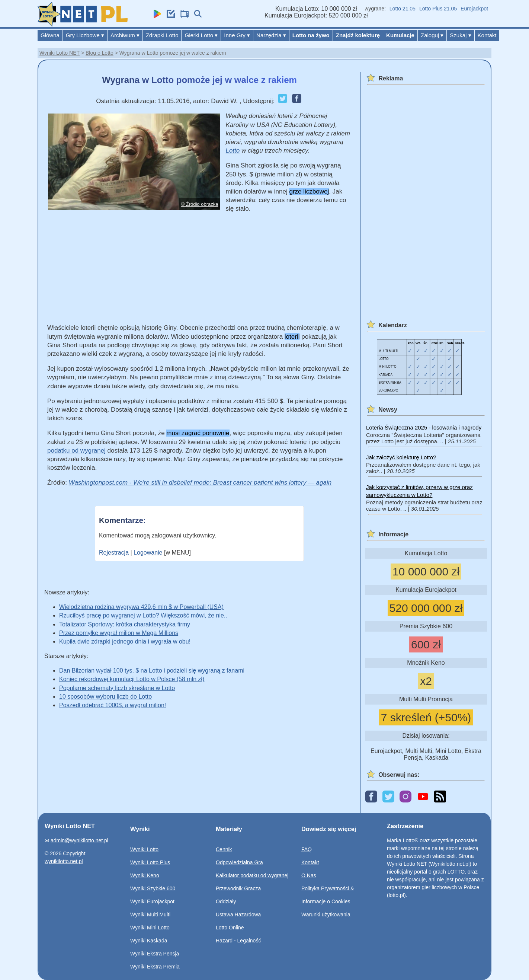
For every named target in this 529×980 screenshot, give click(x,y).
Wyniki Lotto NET (60, 53)
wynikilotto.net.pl (64, 861)
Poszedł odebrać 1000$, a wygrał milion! (113, 705)
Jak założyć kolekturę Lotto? (401, 457)
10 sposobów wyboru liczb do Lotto (105, 697)
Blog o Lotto (100, 53)
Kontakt (487, 35)
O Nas (309, 875)
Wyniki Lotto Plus (150, 862)
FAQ (307, 849)
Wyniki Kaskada (149, 941)
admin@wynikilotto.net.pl (79, 840)
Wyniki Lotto (144, 849)
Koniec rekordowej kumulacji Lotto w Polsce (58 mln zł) (132, 679)
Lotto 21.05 (406, 9)
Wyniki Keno (145, 875)
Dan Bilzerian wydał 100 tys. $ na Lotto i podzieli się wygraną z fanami (152, 671)
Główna (50, 35)
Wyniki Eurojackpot (152, 901)
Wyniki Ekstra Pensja (155, 954)
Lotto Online (230, 928)
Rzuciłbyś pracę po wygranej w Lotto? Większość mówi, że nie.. (143, 615)
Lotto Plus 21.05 (442, 9)
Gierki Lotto (201, 35)
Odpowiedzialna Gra (239, 862)
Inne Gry (237, 35)
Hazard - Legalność (238, 941)
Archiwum (125, 35)
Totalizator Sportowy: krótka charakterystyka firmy (125, 624)
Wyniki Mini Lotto (150, 928)
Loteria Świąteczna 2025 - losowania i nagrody (424, 427)
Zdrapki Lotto (162, 35)
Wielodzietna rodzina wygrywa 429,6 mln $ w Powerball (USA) (141, 607)
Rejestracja (114, 553)
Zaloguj (432, 35)
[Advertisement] (199, 271)
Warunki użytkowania (326, 914)
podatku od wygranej (76, 451)
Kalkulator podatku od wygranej (252, 875)
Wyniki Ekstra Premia (155, 967)
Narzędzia (271, 35)
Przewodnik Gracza (238, 888)
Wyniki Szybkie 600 (153, 888)
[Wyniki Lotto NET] (83, 25)
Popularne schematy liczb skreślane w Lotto (117, 688)
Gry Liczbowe (85, 35)
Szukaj (460, 35)
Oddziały (226, 901)
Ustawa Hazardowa (238, 914)
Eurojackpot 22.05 (485, 9)
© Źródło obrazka (200, 204)
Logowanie (148, 553)
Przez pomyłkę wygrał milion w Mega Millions (119, 633)
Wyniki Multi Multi (150, 914)
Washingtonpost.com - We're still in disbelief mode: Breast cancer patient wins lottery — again (200, 483)
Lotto (233, 151)
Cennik (224, 849)
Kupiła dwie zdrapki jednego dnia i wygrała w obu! (125, 641)
